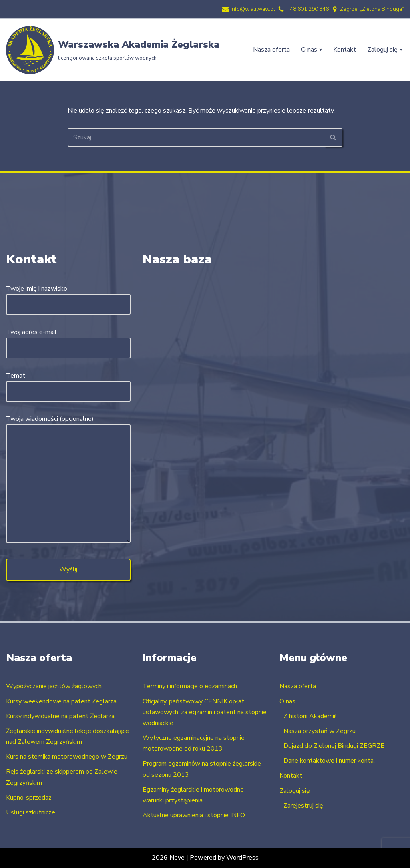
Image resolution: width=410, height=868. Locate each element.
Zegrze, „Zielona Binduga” (372, 9)
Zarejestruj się (303, 806)
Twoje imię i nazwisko (68, 296)
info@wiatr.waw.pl (253, 9)
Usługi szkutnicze (31, 812)
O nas (287, 701)
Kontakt (345, 50)
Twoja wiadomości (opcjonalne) (68, 480)
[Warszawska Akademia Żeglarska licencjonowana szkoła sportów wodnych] (113, 50)
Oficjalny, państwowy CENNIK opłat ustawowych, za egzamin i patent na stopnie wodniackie (205, 712)
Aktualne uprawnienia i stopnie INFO (194, 815)
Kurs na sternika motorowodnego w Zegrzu (67, 757)
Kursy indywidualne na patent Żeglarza (60, 716)
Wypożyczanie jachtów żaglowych (54, 686)
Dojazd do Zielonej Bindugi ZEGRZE (334, 746)
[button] (321, 50)
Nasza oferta (271, 50)
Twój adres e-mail (68, 340)
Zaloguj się (295, 791)
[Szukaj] (196, 137)
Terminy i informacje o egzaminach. (190, 686)
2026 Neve (168, 858)
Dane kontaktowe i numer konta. (329, 761)
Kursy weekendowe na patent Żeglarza (61, 701)
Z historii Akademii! (310, 716)
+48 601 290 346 (307, 9)
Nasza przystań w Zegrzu (320, 731)
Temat (68, 383)
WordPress (242, 858)
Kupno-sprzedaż (29, 798)
